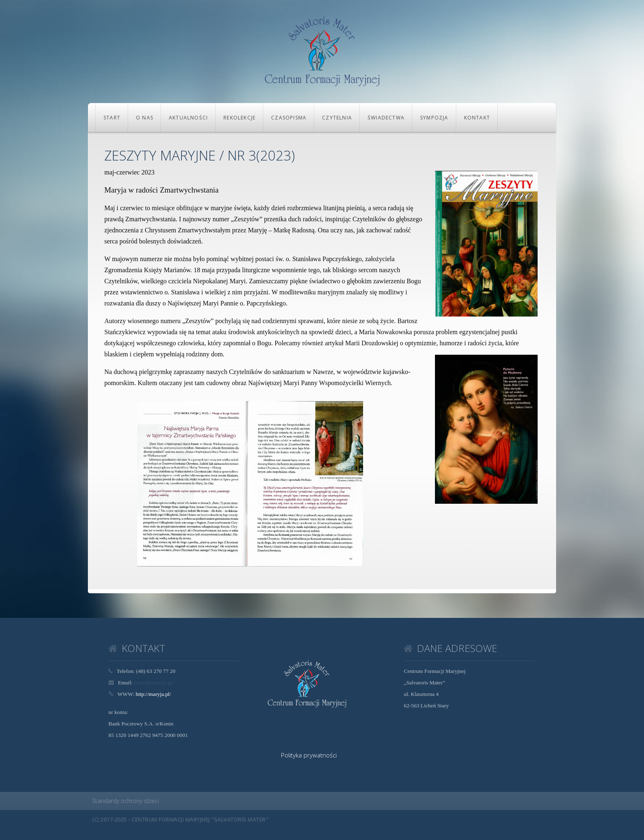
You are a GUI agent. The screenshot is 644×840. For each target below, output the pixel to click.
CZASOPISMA (289, 118)
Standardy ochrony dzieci (125, 801)
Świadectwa (386, 118)
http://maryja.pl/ (153, 694)
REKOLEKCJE (239, 118)
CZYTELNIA (337, 118)
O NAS (145, 118)
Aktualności (188, 118)
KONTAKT (477, 118)
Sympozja (434, 118)
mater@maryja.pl (153, 683)
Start (112, 118)
